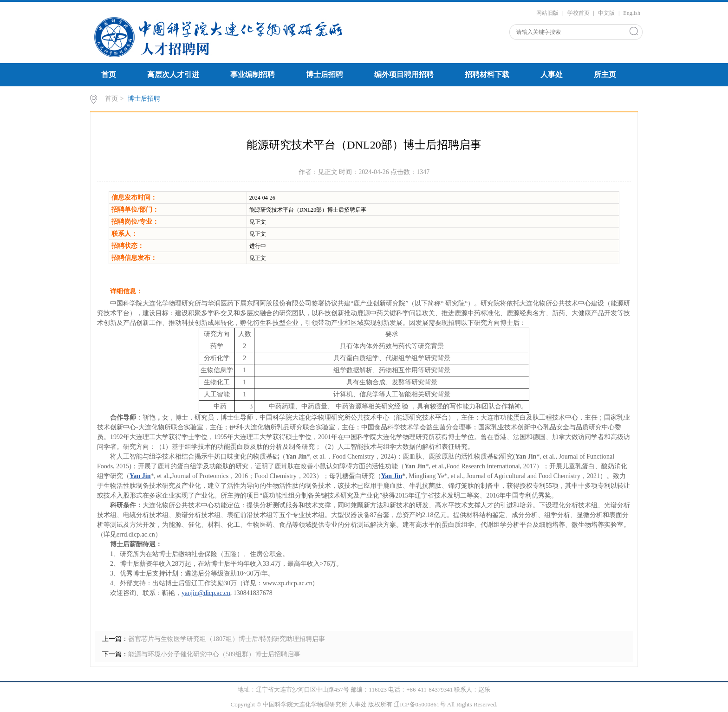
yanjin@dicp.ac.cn (206, 593)
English (632, 13)
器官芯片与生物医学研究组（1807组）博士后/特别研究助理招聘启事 (227, 639)
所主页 (605, 74)
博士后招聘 (325, 74)
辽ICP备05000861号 (419, 704)
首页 (109, 74)
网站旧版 (547, 13)
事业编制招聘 (253, 74)
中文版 (606, 13)
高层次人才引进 (173, 74)
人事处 (552, 74)
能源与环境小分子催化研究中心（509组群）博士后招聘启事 (214, 654)
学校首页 (578, 13)
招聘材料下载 (487, 74)
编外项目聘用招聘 (404, 74)
